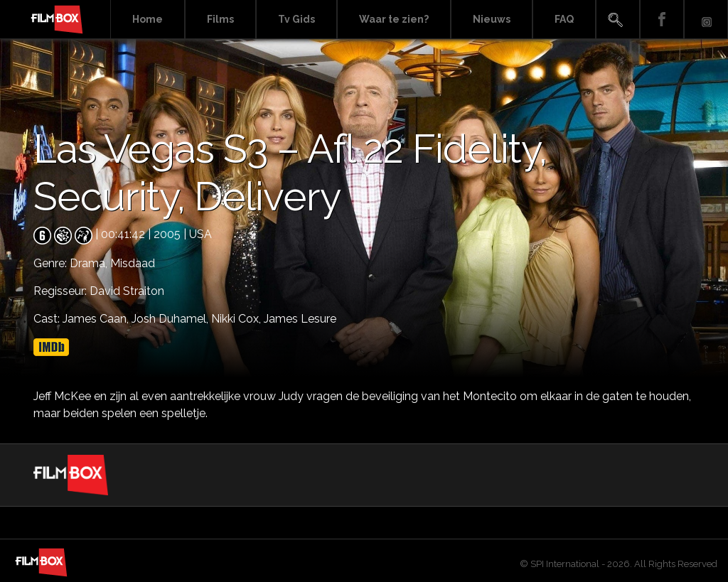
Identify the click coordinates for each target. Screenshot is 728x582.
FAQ (564, 19)
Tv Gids (296, 19)
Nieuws (492, 19)
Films (220, 19)
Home (148, 19)
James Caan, (97, 319)
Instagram (706, 20)
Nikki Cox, (237, 319)
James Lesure (300, 319)
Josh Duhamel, (171, 319)
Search (618, 20)
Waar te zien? (394, 19)
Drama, (90, 263)
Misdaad (133, 263)
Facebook (662, 20)
